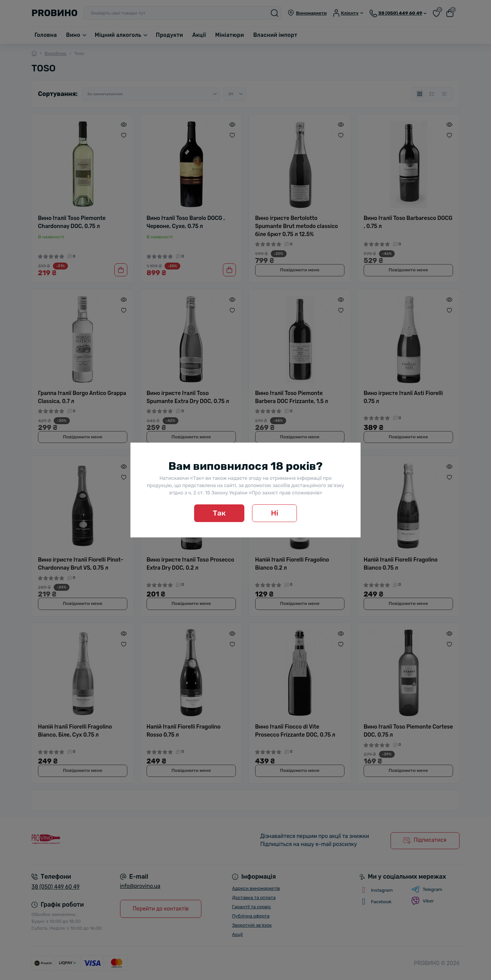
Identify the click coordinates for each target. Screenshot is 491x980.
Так (219, 513)
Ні (274, 513)
